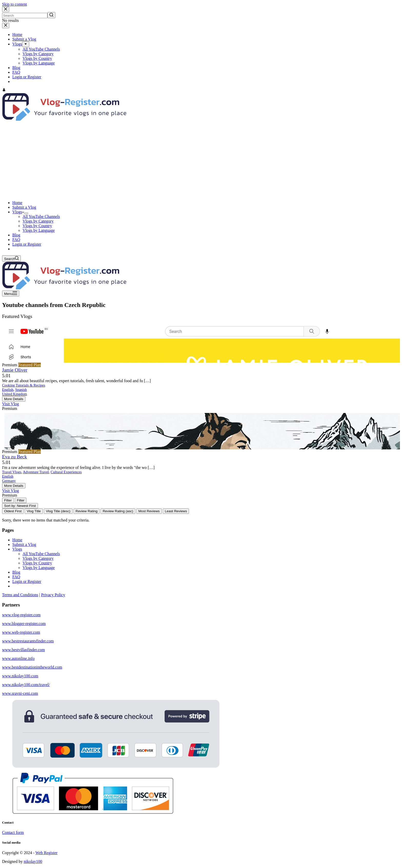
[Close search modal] (6, 9)
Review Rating (87, 511)
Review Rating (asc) (118, 511)
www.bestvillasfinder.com (23, 650)
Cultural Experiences (66, 472)
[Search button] (51, 15)
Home (17, 540)
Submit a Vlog (24, 544)
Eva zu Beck (14, 457)
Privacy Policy (53, 595)
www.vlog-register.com (21, 615)
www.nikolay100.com (20, 676)
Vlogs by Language (39, 568)
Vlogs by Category (38, 558)
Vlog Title (34, 511)
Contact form (13, 832)
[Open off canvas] (11, 293)
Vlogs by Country (37, 563)
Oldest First (13, 511)
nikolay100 (33, 861)
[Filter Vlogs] (8, 500)
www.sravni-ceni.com (20, 693)
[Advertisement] (201, 160)
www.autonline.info (18, 658)
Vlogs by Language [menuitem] (39, 63)
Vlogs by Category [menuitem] (38, 54)
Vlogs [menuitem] (17, 44)
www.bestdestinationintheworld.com (32, 667)
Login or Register (27, 581)
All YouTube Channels (41, 554)
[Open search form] (11, 258)
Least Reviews (176, 511)
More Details (14, 399)
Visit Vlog (11, 404)
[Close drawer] (6, 26)
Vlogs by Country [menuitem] (37, 58)
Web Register (46, 853)
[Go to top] (4, 90)
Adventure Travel (36, 472)
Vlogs (17, 549)
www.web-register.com (21, 632)
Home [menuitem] (17, 35)
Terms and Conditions (20, 595)
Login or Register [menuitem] (27, 77)
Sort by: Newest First (20, 506)
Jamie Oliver (15, 370)
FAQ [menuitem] (16, 72)
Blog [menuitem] (16, 68)
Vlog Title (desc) (58, 511)
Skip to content (14, 4)
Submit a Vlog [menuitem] (24, 39)
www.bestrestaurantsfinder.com (28, 641)
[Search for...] (25, 16)
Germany (9, 481)
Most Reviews (149, 511)
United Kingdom (14, 394)
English (8, 390)
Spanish (21, 390)
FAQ (16, 577)
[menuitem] (26, 44)
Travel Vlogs (12, 472)
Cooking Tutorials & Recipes (24, 385)
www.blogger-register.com (24, 624)
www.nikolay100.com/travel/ (26, 685)
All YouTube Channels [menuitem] (41, 49)
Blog (16, 572)
